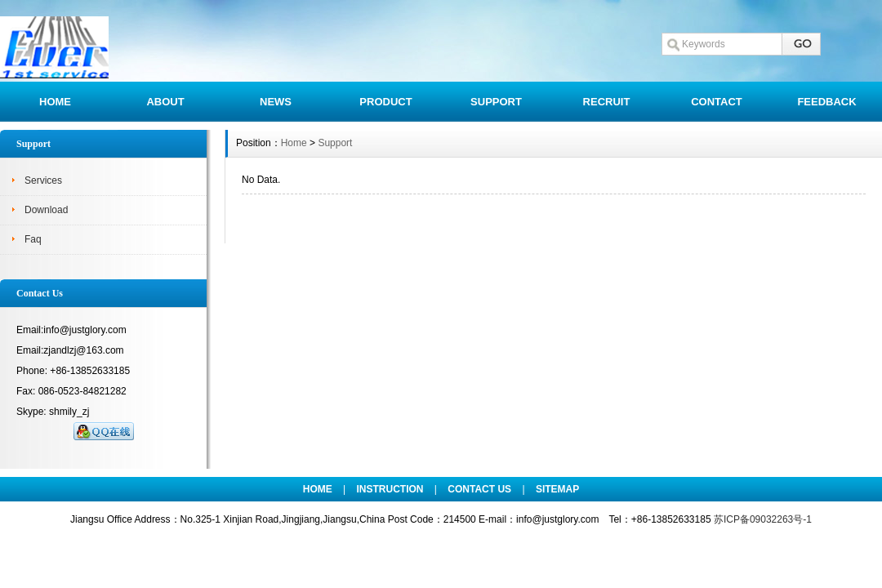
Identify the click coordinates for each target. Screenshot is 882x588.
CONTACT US (479, 489)
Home (294, 143)
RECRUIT (607, 102)
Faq (33, 239)
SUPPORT (496, 102)
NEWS (276, 102)
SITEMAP (557, 489)
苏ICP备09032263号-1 (763, 519)
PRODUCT (385, 102)
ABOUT (165, 102)
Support (335, 143)
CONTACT (717, 102)
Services (43, 180)
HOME (55, 102)
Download (46, 210)
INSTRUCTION (390, 489)
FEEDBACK (826, 102)
